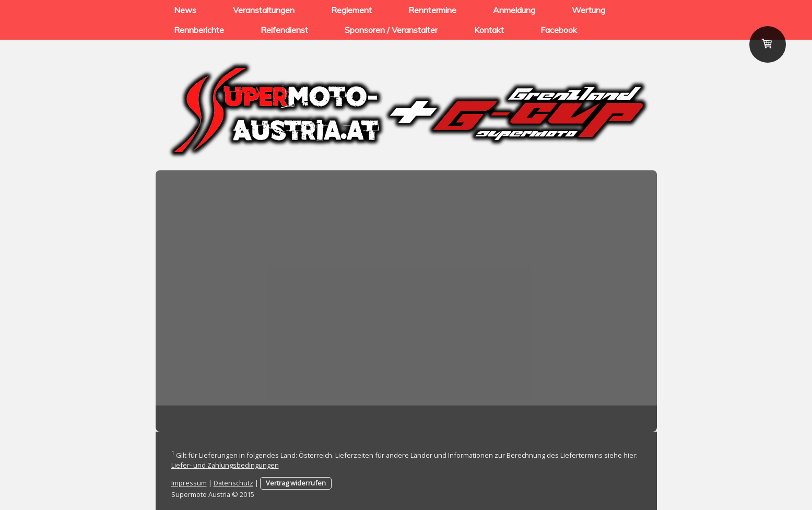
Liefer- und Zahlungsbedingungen (225, 465)
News (185, 10)
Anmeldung (514, 10)
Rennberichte (199, 30)
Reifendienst (284, 30)
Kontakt (489, 30)
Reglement (351, 10)
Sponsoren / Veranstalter (391, 30)
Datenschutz (233, 483)
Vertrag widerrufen (296, 483)
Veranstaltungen (264, 10)
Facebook (559, 30)
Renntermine (432, 10)
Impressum (189, 483)
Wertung (589, 10)
